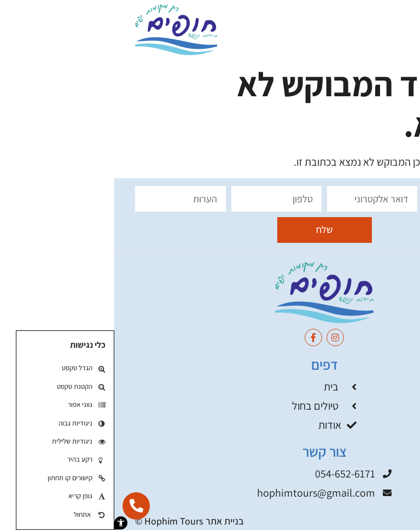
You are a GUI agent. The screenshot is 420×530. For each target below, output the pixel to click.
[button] (7, 523)
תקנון (389, 521)
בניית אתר (110, 521)
